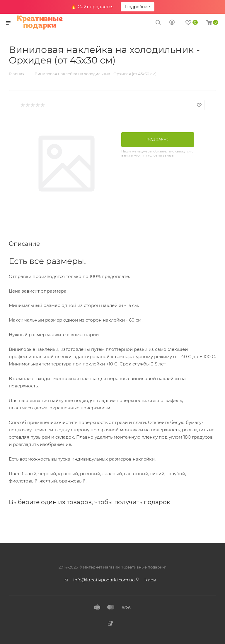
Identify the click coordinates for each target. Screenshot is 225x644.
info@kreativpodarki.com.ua (104, 580)
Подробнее (138, 7)
